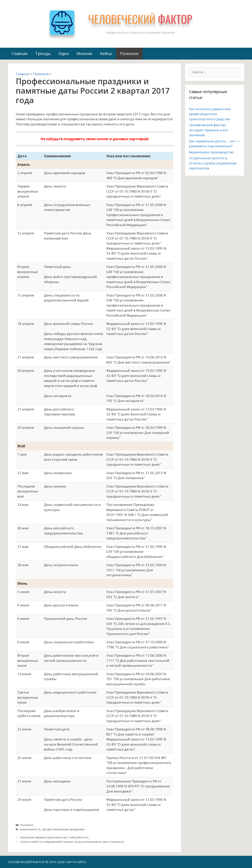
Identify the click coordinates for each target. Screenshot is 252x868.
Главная (20, 54)
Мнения (84, 54)
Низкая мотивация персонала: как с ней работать (54, 837)
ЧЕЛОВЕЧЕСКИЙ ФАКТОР (26, 862)
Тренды (43, 54)
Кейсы (106, 54)
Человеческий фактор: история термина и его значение (208, 130)
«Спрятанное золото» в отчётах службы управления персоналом (213, 163)
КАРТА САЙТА (76, 862)
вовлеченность (30, 829)
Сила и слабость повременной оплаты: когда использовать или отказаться (72, 842)
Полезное (129, 54)
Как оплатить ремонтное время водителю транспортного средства (210, 114)
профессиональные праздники (63, 829)
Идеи (64, 54)
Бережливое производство (211, 152)
